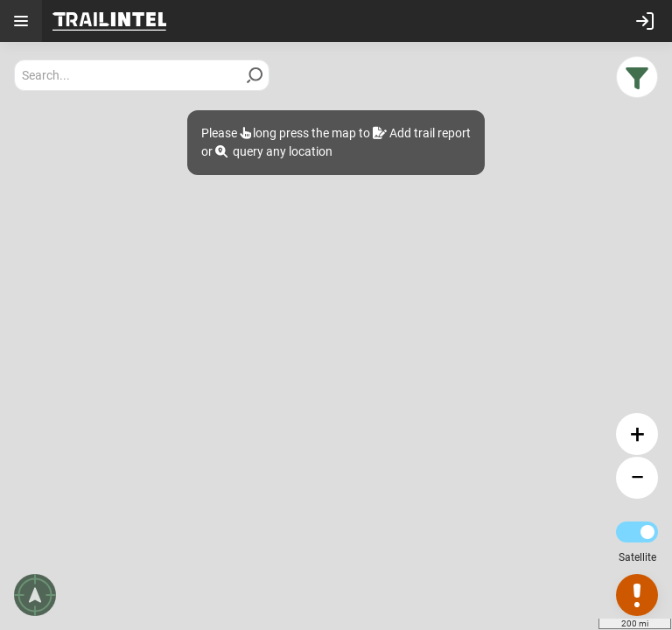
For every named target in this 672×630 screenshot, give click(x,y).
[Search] (255, 75)
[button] (637, 77)
